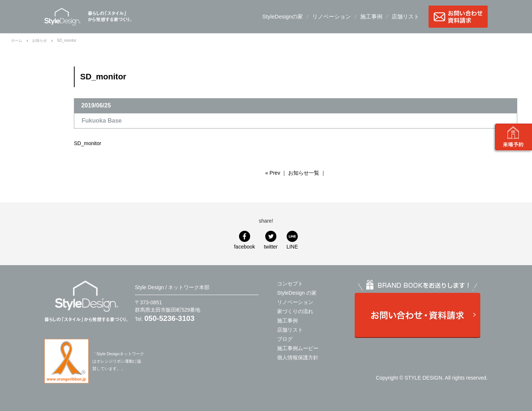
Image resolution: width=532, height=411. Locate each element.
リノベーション (332, 16)
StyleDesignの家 (283, 16)
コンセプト (290, 284)
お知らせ (40, 40)
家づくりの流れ (295, 311)
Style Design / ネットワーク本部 (62, 17)
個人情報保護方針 (298, 357)
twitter (271, 247)
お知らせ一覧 (304, 173)
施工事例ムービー (298, 348)
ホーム (17, 40)
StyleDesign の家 (297, 293)
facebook (244, 247)
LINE (292, 247)
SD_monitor (88, 143)
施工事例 (371, 16)
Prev (275, 173)
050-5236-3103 (170, 318)
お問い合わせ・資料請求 (458, 17)
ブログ (285, 339)
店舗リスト (405, 16)
